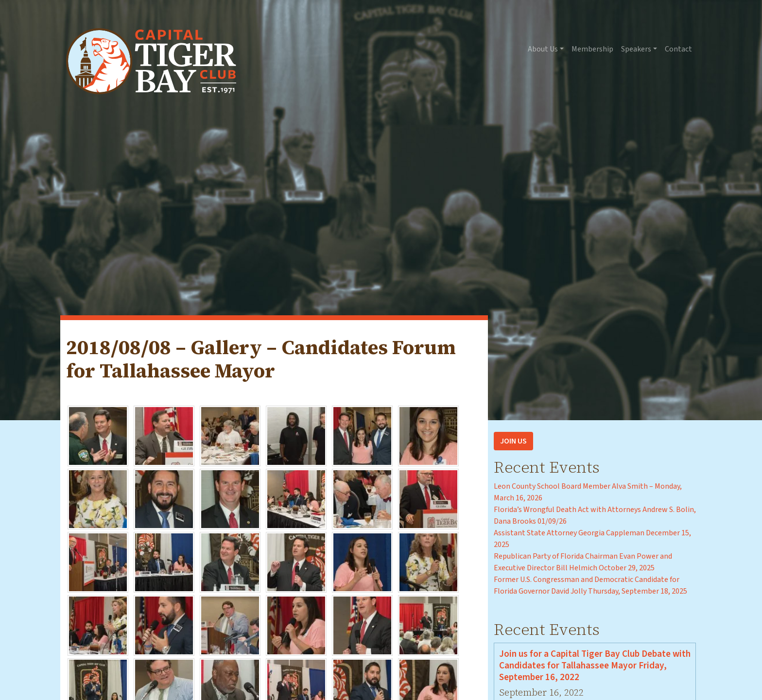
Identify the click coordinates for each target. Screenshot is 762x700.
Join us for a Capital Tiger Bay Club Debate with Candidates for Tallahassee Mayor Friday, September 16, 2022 (595, 666)
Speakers (636, 49)
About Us (543, 49)
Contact (678, 49)
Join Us (513, 441)
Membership (592, 49)
